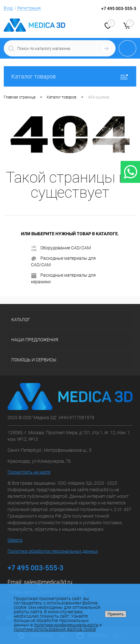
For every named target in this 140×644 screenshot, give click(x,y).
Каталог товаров (70, 76)
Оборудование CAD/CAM (61, 248)
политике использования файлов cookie (55, 629)
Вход (8, 8)
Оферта (15, 540)
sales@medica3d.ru (48, 582)
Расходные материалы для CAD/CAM (63, 261)
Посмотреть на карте (29, 472)
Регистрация (29, 8)
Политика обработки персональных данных (53, 551)
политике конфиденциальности (66, 625)
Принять (116, 614)
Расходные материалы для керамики (63, 278)
